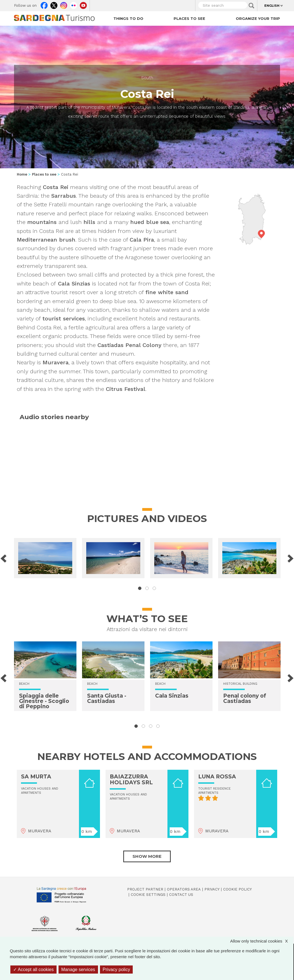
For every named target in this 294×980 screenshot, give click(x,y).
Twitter (54, 4)
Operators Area (184, 889)
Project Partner (145, 889)
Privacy (212, 889)
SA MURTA (36, 777)
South (147, 78)
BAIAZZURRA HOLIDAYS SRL (131, 780)
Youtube (83, 4)
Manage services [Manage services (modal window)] (78, 970)
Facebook (44, 4)
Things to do (128, 18)
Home (22, 174)
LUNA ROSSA (217, 777)
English (272, 6)
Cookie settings (148, 895)
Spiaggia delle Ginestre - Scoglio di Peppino (44, 701)
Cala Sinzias (172, 696)
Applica (251, 6)
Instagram (64, 4)
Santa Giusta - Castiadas (107, 698)
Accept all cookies (33, 970)
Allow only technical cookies (262, 941)
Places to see (189, 18)
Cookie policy (237, 889)
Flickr (73, 4)
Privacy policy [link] (116, 970)
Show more (147, 856)
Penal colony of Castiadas (245, 698)
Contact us (181, 895)
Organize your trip (258, 18)
